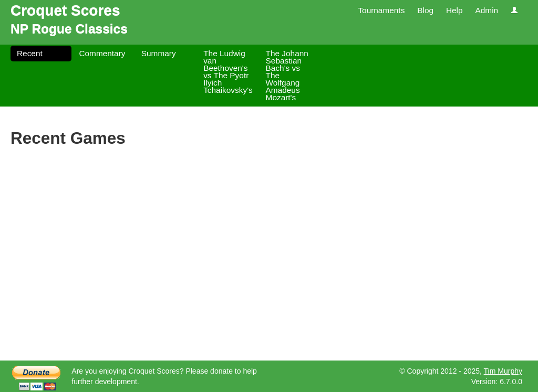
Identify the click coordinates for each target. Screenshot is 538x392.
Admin (487, 10)
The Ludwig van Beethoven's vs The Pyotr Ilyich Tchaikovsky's (228, 72)
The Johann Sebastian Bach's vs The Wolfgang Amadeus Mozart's (287, 75)
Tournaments (381, 10)
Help (454, 10)
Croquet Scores (65, 10)
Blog (425, 10)
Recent (30, 53)
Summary (159, 53)
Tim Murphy (503, 371)
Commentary (102, 53)
